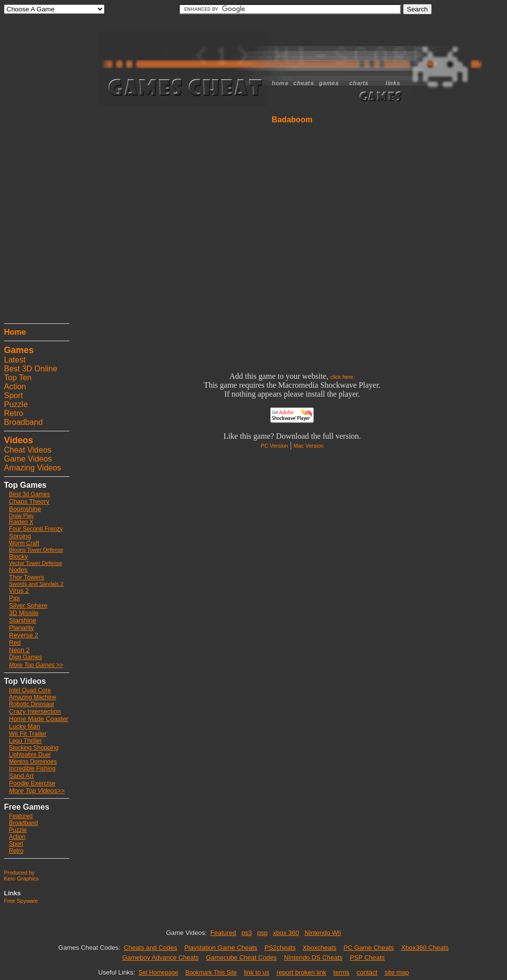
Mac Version (309, 446)
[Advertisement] (34, 171)
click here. (343, 377)
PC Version (275, 446)
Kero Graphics (21, 878)
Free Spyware (21, 901)
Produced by (19, 873)
